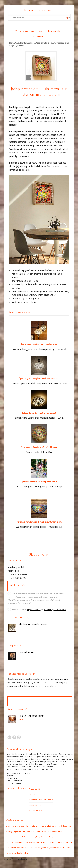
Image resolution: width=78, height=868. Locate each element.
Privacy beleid (34, 789)
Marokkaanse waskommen (52, 832)
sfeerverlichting (36, 848)
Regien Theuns (34, 609)
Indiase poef (66, 826)
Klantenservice (35, 805)
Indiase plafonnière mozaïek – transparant (39, 413)
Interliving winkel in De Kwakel (41, 800)
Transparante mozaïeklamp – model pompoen (39, 344)
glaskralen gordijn (28, 826)
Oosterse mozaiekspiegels (17, 842)
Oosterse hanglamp (32, 837)
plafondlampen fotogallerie (61, 842)
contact (32, 794)
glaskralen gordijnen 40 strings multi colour (39, 482)
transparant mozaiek (61, 848)
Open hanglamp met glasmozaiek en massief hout (39, 379)
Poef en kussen (23, 848)
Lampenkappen (26, 652)
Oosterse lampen (48, 837)
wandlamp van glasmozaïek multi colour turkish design (39, 522)
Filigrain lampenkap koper (31, 716)
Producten (19, 43)
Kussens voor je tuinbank (30, 832)
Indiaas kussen (54, 826)
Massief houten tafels (15, 837)
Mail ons (63, 679)
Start (11, 43)
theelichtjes (47, 848)
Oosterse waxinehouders (39, 842)
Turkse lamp (11, 853)
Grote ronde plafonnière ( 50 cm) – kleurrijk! (39, 447)
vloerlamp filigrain (24, 853)
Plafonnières (11, 848)
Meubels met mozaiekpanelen (33, 624)
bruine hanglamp (13, 826)
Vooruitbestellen (36, 810)
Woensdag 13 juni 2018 (55, 609)
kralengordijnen (12, 832)
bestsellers (28, 43)
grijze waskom (42, 826)
